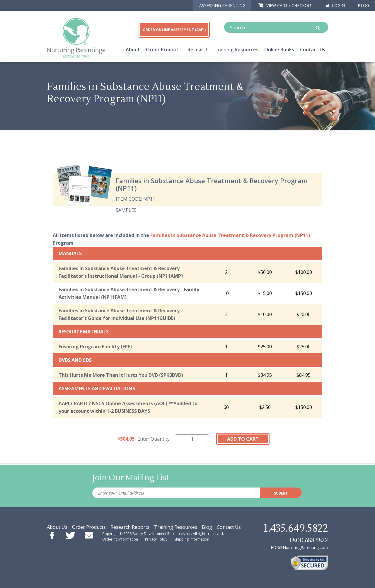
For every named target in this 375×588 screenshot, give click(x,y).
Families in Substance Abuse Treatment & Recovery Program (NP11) (230, 235)
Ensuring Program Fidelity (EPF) (95, 347)
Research (198, 50)
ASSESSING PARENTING (222, 5)
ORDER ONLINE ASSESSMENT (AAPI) (174, 30)
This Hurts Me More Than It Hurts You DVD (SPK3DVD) (121, 375)
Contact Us (313, 50)
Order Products (164, 50)
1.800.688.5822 (308, 540)
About (133, 50)
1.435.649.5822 (296, 529)
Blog (363, 5)
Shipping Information (192, 539)
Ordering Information (120, 539)
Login (336, 5)
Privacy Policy (156, 539)
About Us (57, 527)
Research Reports (130, 527)
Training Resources (236, 50)
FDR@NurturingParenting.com (299, 547)
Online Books (279, 50)
